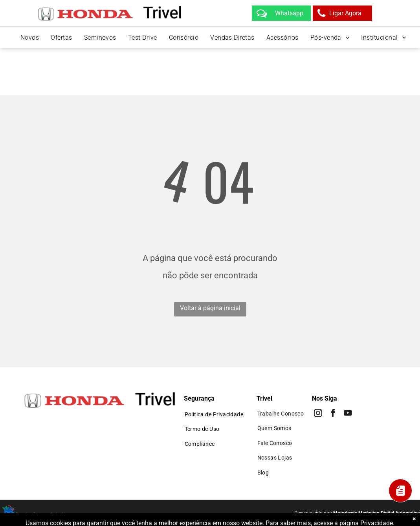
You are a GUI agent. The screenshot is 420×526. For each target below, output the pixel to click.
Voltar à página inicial (210, 308)
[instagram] (318, 414)
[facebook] (333, 414)
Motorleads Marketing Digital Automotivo (377, 513)
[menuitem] (30, 38)
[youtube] (348, 414)
